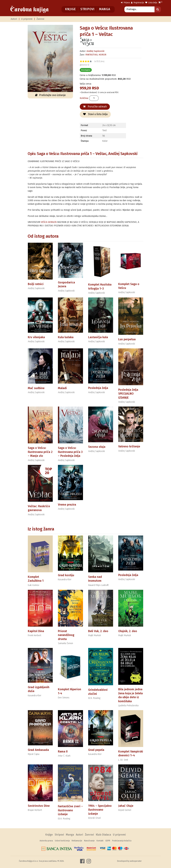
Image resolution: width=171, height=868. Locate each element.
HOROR (102, 55)
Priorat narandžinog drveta (66, 635)
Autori (14, 19)
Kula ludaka (66, 337)
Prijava (125, 3)
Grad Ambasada (38, 750)
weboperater (136, 861)
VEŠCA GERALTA (49, 222)
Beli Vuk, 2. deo (98, 631)
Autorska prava (46, 841)
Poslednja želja (98, 388)
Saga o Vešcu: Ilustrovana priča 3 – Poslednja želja (70, 452)
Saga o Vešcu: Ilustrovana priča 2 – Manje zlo (40, 452)
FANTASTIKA (91, 55)
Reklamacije (77, 841)
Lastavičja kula (98, 337)
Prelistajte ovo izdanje (50, 95)
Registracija (138, 3)
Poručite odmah (95, 107)
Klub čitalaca (103, 835)
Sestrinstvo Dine (39, 806)
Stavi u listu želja (95, 114)
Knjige (70, 9)
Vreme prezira (67, 505)
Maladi (62, 388)
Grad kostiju (66, 575)
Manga (105, 9)
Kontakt (100, 841)
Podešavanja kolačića (122, 841)
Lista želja (151, 3)
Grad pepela (96, 750)
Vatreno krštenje (129, 446)
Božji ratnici (36, 284)
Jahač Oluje (126, 806)
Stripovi (87, 9)
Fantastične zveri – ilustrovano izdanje (70, 810)
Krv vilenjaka (36, 337)
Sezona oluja (97, 447)
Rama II (63, 752)
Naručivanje (89, 841)
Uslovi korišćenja (62, 841)
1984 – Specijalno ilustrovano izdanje (100, 810)
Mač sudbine (36, 388)
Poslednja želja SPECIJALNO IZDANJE (128, 394)
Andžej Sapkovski (95, 51)
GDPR (108, 841)
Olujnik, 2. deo (128, 631)
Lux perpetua (127, 339)
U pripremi (27, 19)
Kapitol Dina (36, 631)
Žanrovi (40, 19)
